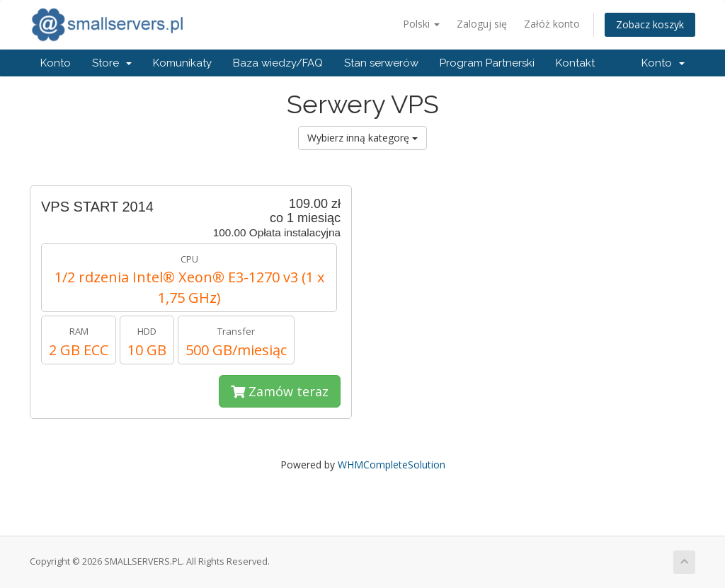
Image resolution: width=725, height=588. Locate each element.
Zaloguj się (482, 24)
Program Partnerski (487, 63)
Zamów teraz (280, 391)
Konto (56, 63)
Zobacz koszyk (650, 24)
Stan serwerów (381, 63)
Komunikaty (182, 63)
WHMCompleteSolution (392, 465)
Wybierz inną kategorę (362, 138)
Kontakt (575, 63)
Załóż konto (552, 24)
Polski (421, 24)
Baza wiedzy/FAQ (278, 63)
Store (112, 63)
